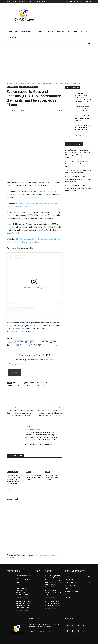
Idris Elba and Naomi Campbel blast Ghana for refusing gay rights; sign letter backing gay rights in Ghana (20, 413)
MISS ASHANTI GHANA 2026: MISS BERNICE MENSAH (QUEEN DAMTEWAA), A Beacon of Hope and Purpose (15, 479)
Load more (78, 133)
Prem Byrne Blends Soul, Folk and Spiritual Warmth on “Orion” (34, 477)
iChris (13, 111)
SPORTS (22, 87)
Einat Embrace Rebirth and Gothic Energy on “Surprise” (83, 116)
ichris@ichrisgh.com (43, 626)
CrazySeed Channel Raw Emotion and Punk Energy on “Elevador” (83, 125)
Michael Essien (27, 386)
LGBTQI (47, 383)
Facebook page (19, 329)
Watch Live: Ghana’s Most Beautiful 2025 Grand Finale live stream (53, 599)
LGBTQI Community (14, 386)
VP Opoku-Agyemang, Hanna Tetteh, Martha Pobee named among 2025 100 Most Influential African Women (53, 579)
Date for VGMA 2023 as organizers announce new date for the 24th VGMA (24, 577)
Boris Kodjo (17, 383)
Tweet (10, 342)
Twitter (23, 332)
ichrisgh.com (35, 326)
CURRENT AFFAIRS (18, 83)
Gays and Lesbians (29, 383)
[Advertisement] (49, 63)
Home (9, 83)
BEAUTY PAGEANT (13, 472)
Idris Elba (42, 230)
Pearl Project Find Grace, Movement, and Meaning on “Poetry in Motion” (78, 152)
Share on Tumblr (52, 345)
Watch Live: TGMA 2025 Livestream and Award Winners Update (77, 161)
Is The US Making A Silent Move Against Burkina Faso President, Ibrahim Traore (78, 177)
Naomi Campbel (13, 233)
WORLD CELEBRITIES (32, 87)
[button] (89, 43)
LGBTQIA (32, 215)
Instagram (13, 332)
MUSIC (28, 472)
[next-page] (12, 488)
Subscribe (14, 372)
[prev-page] (8, 488)
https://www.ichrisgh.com (32, 429)
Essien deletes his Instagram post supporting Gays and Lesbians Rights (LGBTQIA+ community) (49, 413)
